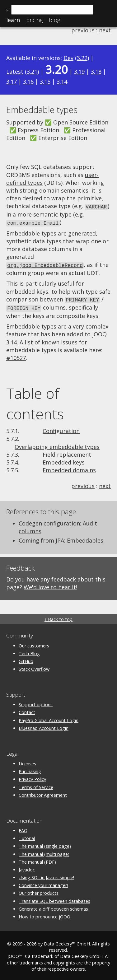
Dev (68, 58)
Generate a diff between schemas (53, 906)
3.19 (79, 72)
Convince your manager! (43, 883)
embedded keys (27, 290)
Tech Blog (29, 651)
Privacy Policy (32, 777)
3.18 (96, 72)
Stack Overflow (34, 667)
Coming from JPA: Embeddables (61, 538)
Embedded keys (64, 460)
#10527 (16, 356)
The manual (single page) (45, 844)
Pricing (34, 20)
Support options (36, 702)
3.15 (45, 82)
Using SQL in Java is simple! (46, 875)
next (105, 30)
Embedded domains (69, 468)
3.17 (12, 82)
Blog (54, 20)
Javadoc (27, 867)
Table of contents (35, 401)
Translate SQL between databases (54, 899)
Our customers (34, 643)
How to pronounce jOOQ (44, 914)
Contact (27, 710)
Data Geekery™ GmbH (67, 942)
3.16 (28, 82)
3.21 (32, 72)
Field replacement (67, 452)
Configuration (61, 429)
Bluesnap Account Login (44, 726)
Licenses (27, 761)
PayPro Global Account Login (49, 718)
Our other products (39, 891)
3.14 (62, 82)
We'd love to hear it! (50, 585)
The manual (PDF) (37, 859)
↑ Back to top (58, 617)
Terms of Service (36, 785)
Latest (15, 72)
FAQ (23, 828)
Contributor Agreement (43, 793)
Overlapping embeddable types (57, 444)
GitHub (26, 659)
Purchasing (30, 769)
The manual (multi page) (44, 852)
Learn (13, 20)
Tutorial (27, 836)
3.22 (82, 58)
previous (83, 30)
